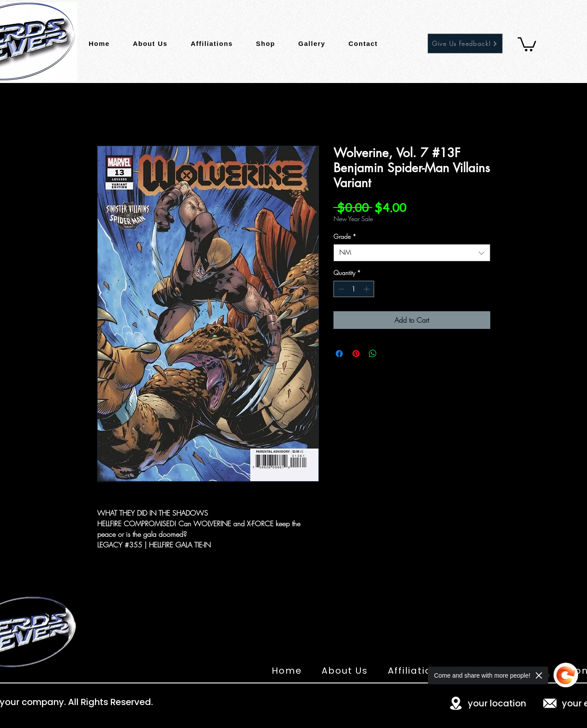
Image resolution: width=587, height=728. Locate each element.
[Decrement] (340, 289)
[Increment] (367, 289)
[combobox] (412, 253)
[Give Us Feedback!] (465, 43)
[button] (527, 43)
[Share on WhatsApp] (373, 354)
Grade (345, 236)
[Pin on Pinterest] (356, 354)
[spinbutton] (354, 289)
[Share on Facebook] (339, 354)
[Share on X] (390, 354)
